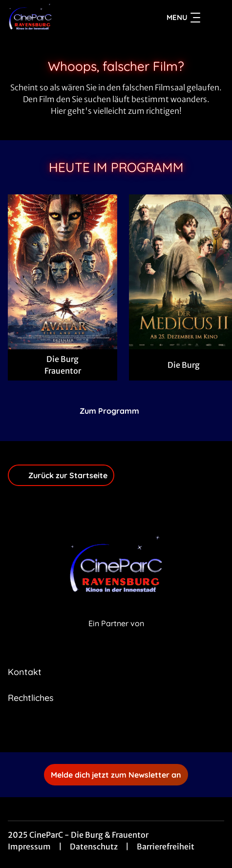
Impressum (29, 847)
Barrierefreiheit (166, 847)
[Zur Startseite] (68, 18)
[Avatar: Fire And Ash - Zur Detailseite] (63, 272)
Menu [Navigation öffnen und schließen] (183, 18)
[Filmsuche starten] (214, 18)
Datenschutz (94, 847)
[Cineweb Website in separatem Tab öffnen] (116, 634)
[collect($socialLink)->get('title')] (105, 731)
